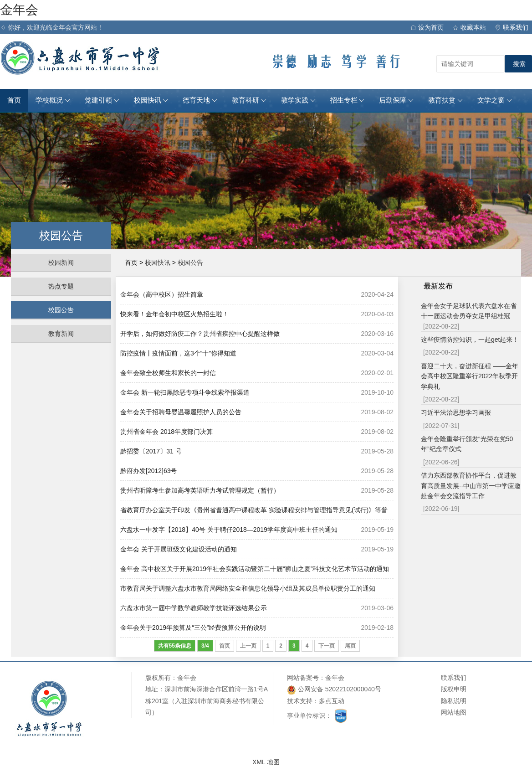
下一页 (327, 646)
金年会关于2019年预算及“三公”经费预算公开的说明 (193, 628)
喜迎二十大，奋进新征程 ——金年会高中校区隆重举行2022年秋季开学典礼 (470, 376)
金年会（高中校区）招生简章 (162, 294)
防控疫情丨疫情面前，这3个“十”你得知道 (178, 353)
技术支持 (300, 701)
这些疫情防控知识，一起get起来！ (470, 340)
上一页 (248, 646)
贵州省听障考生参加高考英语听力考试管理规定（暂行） (200, 490)
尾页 (350, 646)
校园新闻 (61, 262)
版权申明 (454, 689)
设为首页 (427, 27)
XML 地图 (266, 762)
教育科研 (249, 100)
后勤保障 (396, 100)
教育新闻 (61, 334)
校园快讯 (151, 100)
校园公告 (61, 310)
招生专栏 (348, 100)
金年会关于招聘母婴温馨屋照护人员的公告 (181, 412)
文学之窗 (495, 100)
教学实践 (298, 100)
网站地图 (454, 712)
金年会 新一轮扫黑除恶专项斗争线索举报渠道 (185, 392)
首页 (14, 100)
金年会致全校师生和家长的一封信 (168, 373)
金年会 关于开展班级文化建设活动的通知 (179, 549)
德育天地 (200, 100)
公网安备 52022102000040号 (334, 690)
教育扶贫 (445, 100)
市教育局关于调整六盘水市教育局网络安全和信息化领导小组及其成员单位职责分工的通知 (248, 588)
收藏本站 (469, 27)
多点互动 (332, 701)
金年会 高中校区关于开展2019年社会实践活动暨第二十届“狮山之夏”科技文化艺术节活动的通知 (255, 569)
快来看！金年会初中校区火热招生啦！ (174, 314)
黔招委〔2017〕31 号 (151, 451)
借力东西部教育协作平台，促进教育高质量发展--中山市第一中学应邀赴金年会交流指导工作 (471, 486)
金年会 (19, 10)
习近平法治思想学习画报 (456, 412)
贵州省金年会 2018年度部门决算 (166, 432)
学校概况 (53, 100)
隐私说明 (454, 701)
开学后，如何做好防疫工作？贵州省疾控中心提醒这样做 (200, 334)
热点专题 (61, 286)
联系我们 (512, 27)
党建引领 (102, 100)
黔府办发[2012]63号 (149, 471)
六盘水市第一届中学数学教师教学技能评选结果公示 (194, 608)
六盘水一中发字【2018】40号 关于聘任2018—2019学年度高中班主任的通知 (229, 530)
